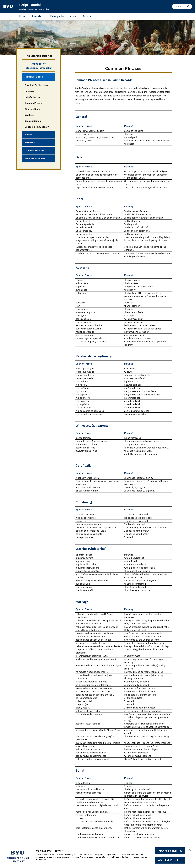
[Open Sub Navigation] (45, 16)
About (73, 16)
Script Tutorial (30, 5)
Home (22, 16)
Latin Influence (33, 97)
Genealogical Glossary (37, 127)
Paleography (57, 16)
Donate (87, 16)
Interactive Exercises (35, 151)
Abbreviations (32, 109)
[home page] (8, 7)
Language (30, 91)
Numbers (29, 115)
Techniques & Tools (34, 77)
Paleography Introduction (38, 68)
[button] (190, 850)
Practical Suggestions (36, 85)
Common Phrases (34, 103)
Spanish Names (33, 121)
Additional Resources (35, 159)
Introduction (38, 64)
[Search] (182, 6)
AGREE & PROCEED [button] (170, 860)
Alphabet (29, 135)
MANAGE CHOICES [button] (170, 851)
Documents (30, 143)
